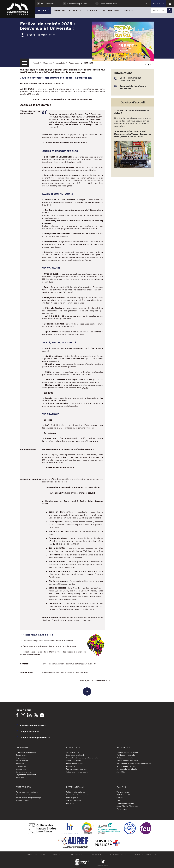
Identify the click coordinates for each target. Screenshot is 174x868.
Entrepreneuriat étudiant (76, 769)
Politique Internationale (76, 792)
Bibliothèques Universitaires (128, 795)
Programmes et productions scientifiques (134, 764)
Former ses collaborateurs (27, 792)
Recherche (75, 10)
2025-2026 (88, 63)
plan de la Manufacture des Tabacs (56, 652)
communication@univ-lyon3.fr (81, 664)
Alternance (71, 766)
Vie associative (123, 792)
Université (43, 10)
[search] (161, 10)
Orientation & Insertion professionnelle (82, 758)
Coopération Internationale (77, 795)
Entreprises (92, 10)
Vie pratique (122, 809)
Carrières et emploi (24, 772)
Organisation (21, 758)
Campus (128, 10)
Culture (120, 798)
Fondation (20, 764)
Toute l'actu (74, 63)
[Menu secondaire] (24, 63)
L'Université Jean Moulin (26, 752)
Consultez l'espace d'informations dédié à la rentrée (48, 641)
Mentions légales (118, 855)
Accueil (36, 63)
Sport (119, 800)
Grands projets (22, 761)
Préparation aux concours (77, 772)
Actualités (60, 63)
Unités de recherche (125, 758)
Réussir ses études (74, 761)
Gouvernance (21, 755)
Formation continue (74, 764)
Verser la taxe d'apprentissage (28, 798)
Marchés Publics (22, 800)
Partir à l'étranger (73, 800)
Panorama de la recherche (127, 752)
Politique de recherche (126, 755)
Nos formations (72, 752)
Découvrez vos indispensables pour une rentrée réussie (50, 646)
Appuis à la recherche (126, 766)
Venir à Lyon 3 (72, 798)
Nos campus (21, 769)
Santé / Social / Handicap (127, 806)
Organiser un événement (26, 775)
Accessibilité (96, 855)
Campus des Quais (30, 731)
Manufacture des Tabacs (33, 725)
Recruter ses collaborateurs (27, 795)
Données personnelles (145, 855)
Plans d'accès (76, 855)
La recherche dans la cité (127, 769)
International (112, 10)
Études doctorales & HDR (127, 761)
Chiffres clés (21, 766)
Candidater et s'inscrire (76, 755)
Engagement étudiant (125, 803)
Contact (57, 855)
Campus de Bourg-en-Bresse (35, 737)
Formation (59, 10)
